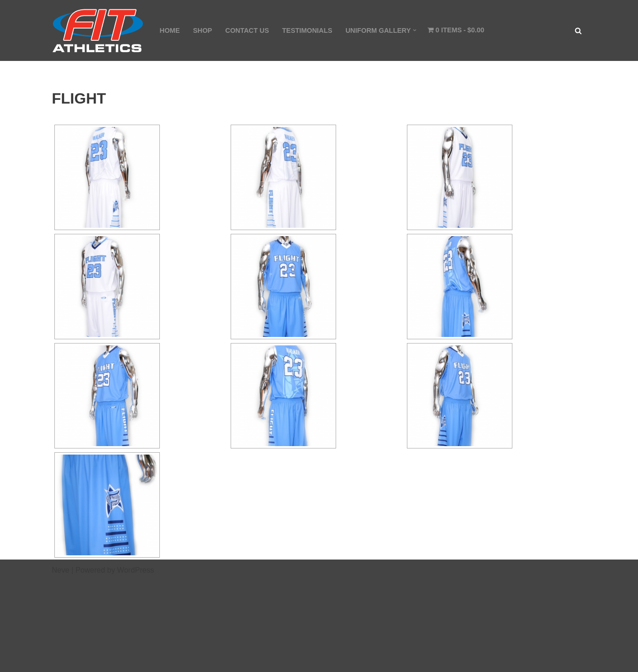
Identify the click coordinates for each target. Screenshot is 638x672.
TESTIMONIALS (307, 30)
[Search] (578, 31)
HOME (170, 30)
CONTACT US (247, 30)
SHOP (203, 30)
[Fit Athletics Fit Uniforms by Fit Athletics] (98, 30)
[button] (415, 30)
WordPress (136, 570)
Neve (61, 570)
